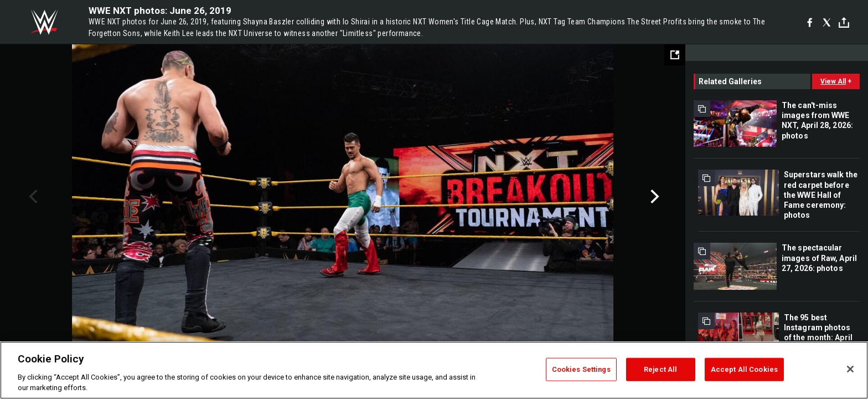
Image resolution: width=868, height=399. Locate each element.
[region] (434, 370)
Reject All (660, 369)
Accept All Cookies (744, 369)
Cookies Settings (581, 369)
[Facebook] (810, 22)
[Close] (850, 369)
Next (653, 197)
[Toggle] (844, 22)
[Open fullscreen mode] (675, 55)
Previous (32, 197)
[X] (827, 22)
